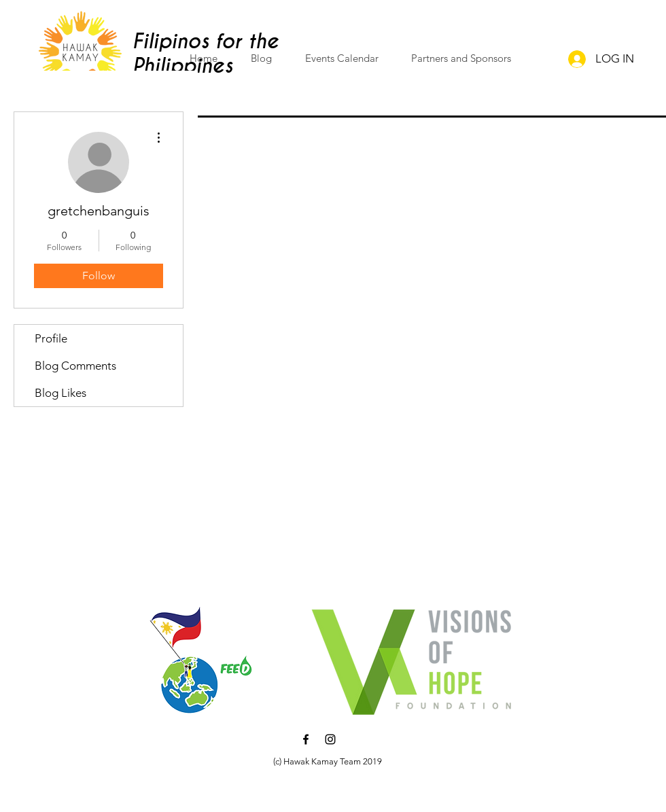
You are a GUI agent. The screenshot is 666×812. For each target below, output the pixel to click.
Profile (51, 338)
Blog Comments (75, 366)
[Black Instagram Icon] (330, 739)
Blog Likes (60, 393)
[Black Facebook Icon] (306, 739)
